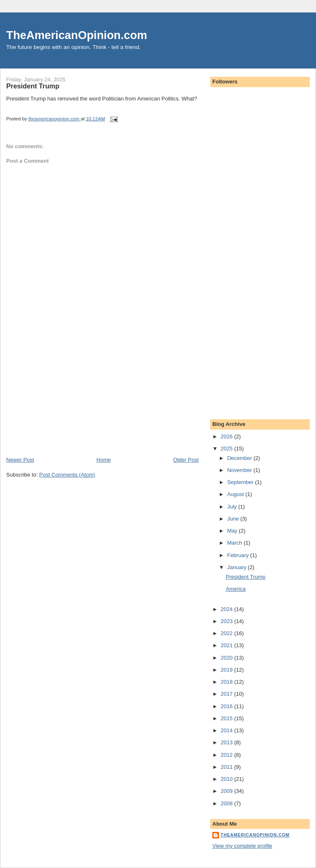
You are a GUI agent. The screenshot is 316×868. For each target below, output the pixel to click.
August (236, 494)
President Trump (245, 577)
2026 (227, 436)
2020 (227, 658)
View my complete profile (242, 846)
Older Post (186, 460)
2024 (227, 609)
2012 (227, 755)
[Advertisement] (68, 398)
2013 (227, 742)
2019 (227, 670)
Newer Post (20, 460)
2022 (227, 633)
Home (104, 460)
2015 (227, 718)
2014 (227, 730)
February (239, 555)
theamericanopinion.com (255, 835)
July (233, 507)
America (236, 589)
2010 (227, 779)
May (233, 531)
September (241, 482)
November (241, 470)
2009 (227, 791)
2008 (227, 803)
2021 (227, 645)
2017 (227, 694)
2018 (227, 682)
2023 (227, 621)
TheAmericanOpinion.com (77, 35)
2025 (227, 449)
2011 (227, 767)
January (238, 567)
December (241, 458)
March (236, 543)
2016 (227, 706)
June (234, 519)
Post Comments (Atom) (67, 475)
